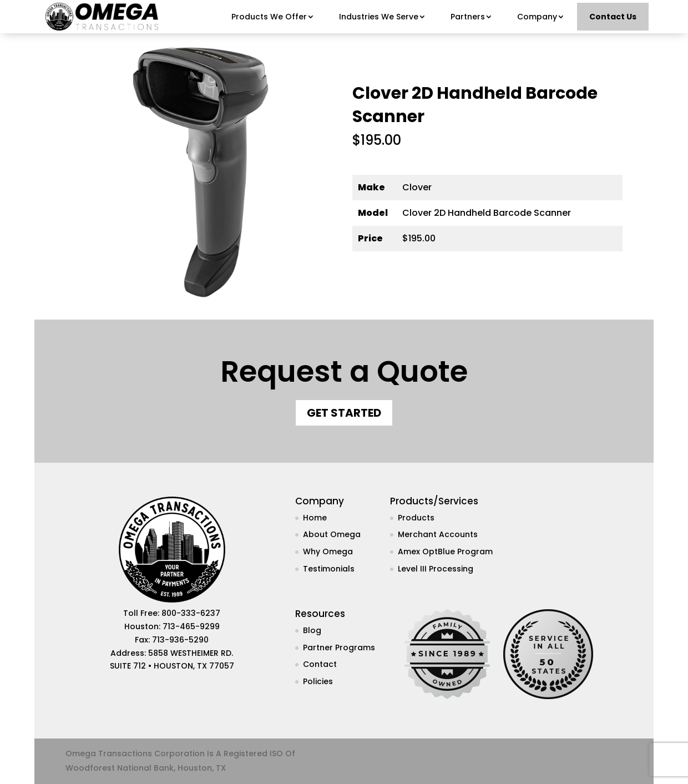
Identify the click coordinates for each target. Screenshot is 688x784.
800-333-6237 (191, 613)
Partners (468, 17)
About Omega (332, 534)
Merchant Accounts (438, 534)
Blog (312, 630)
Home (315, 518)
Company (537, 17)
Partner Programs (339, 648)
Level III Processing (436, 569)
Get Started (344, 413)
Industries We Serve (379, 17)
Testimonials (329, 569)
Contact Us (613, 17)
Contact (320, 664)
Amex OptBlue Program (445, 552)
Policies (318, 681)
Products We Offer (269, 17)
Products (416, 518)
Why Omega (328, 552)
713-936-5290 (180, 640)
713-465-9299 (191, 626)
